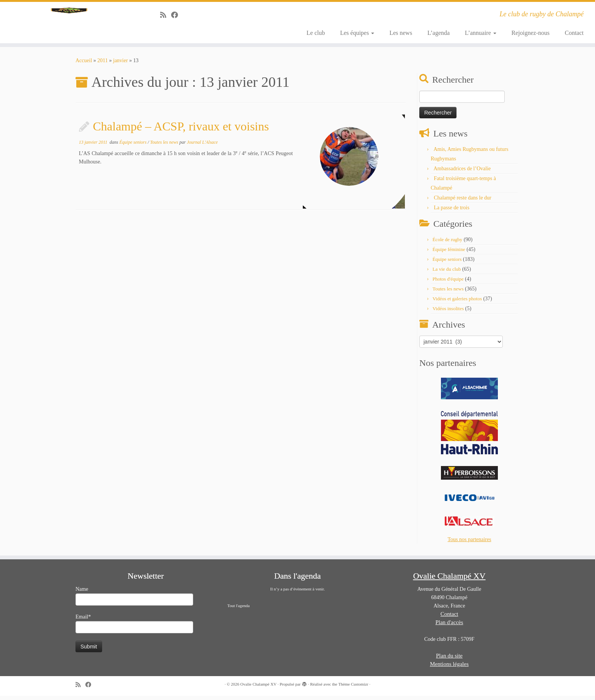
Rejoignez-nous (530, 33)
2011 (103, 65)
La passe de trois (452, 212)
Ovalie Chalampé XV (258, 688)
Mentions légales (449, 668)
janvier (120, 65)
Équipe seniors (133, 146)
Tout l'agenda (238, 610)
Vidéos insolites (448, 313)
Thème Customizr (353, 688)
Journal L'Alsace (202, 146)
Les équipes (357, 33)
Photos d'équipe (448, 283)
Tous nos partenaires (470, 544)
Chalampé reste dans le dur (463, 202)
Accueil (84, 65)
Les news (401, 33)
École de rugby (448, 244)
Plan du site (449, 660)
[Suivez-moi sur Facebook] (177, 15)
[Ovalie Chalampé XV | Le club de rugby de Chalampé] (69, 25)
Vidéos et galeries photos (457, 303)
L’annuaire (481, 33)
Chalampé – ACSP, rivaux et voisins (181, 130)
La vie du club (447, 273)
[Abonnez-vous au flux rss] (166, 15)
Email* (134, 628)
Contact (574, 33)
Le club (316, 33)
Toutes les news (164, 146)
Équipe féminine (449, 253)
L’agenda (438, 33)
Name (134, 600)
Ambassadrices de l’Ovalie (462, 173)
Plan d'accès (449, 626)
